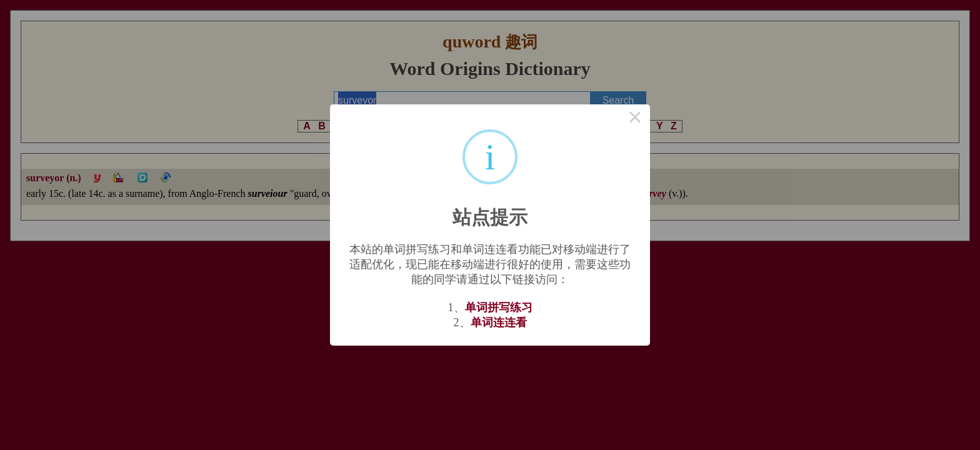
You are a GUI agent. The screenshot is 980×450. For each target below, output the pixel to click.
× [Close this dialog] (635, 119)
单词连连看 (499, 322)
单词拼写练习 (499, 307)
